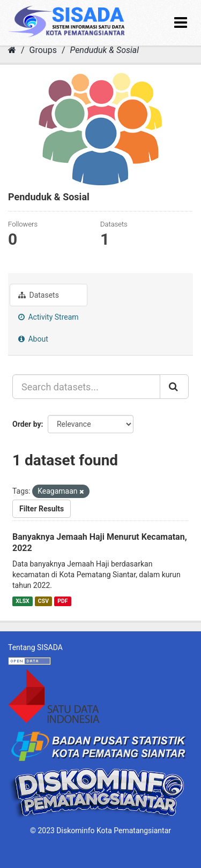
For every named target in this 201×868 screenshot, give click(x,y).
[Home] (12, 50)
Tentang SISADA (35, 647)
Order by (27, 424)
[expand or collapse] (181, 23)
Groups (43, 50)
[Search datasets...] (86, 387)
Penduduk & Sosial (104, 50)
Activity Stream (49, 317)
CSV (43, 601)
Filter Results (42, 509)
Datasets (39, 295)
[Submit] (174, 387)
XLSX (22, 601)
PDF (62, 601)
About (33, 339)
